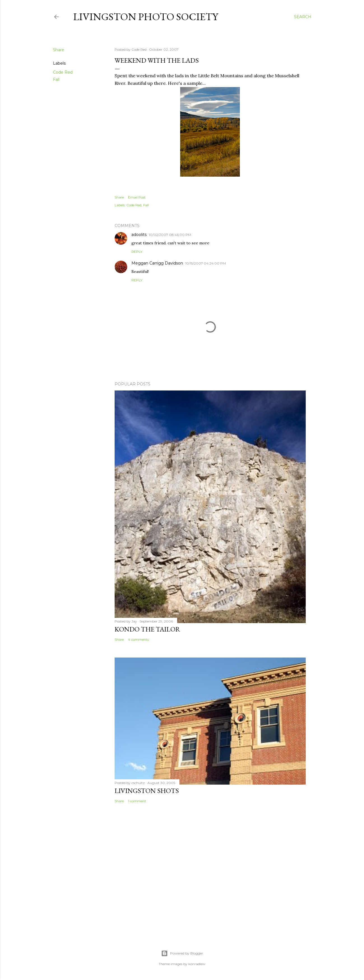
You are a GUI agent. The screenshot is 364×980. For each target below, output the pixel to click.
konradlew (197, 964)
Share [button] (59, 50)
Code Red (63, 72)
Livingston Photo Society (146, 17)
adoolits (139, 235)
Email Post (137, 197)
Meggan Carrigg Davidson (157, 263)
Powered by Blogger (182, 953)
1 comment (137, 801)
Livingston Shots (147, 791)
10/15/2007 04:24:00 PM (206, 263)
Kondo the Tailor (147, 629)
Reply (137, 252)
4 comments (138, 639)
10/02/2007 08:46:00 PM (170, 235)
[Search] (303, 17)
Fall (56, 79)
